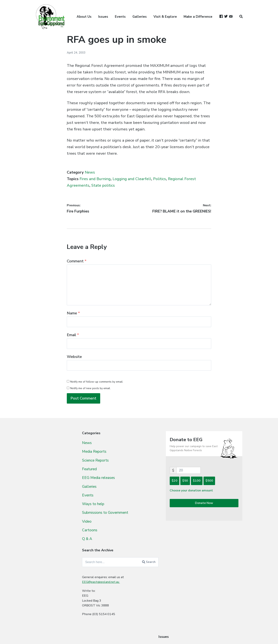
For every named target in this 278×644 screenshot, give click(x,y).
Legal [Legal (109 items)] (93, 499)
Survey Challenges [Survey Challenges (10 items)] (82, 551)
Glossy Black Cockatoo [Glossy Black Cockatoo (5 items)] (84, 493)
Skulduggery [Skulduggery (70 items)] (73, 543)
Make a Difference (198, 17)
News (90, 172)
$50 (198, 482)
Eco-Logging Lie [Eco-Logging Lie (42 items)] (76, 464)
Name (73, 313)
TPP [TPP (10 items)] (86, 559)
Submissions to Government (133, 515)
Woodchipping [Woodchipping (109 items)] (51, 588)
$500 (223, 482)
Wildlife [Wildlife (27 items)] (67, 581)
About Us (84, 17)
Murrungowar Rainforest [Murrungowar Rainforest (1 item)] (59, 522)
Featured (116, 471)
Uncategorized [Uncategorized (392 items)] (54, 566)
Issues (103, 17)
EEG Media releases (125, 480)
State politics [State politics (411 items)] (52, 550)
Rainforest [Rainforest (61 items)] (84, 530)
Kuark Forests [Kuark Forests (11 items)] (76, 499)
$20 (188, 482)
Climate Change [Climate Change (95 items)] (80, 457)
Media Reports (121, 453)
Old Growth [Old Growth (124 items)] (84, 521)
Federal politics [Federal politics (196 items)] (53, 470)
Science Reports (122, 462)
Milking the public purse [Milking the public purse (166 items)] (63, 514)
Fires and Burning (95, 179)
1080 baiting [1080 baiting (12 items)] (45, 445)
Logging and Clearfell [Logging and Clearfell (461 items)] (63, 507)
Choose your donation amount (206, 492)
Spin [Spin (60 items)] (91, 543)
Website (74, 357)
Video (113, 524)
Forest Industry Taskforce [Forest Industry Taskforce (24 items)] (76, 478)
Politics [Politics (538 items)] (64, 529)
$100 (210, 482)
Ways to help (120, 506)
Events (120, 17)
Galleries (140, 17)
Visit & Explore (165, 17)
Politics (160, 179)
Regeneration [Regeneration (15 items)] (46, 537)
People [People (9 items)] (49, 530)
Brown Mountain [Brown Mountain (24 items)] (69, 444)
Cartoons (116, 532)
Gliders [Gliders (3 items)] (64, 493)
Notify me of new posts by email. (90, 388)
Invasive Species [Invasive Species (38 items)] (51, 499)
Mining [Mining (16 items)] (41, 522)
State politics (103, 185)
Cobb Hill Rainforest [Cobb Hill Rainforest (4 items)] (48, 464)
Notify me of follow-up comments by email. (97, 382)
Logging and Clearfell (132, 179)
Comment (77, 261)
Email (73, 335)
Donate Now (211, 505)
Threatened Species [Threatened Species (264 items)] (59, 558)
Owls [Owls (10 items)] (40, 530)
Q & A (113, 541)
